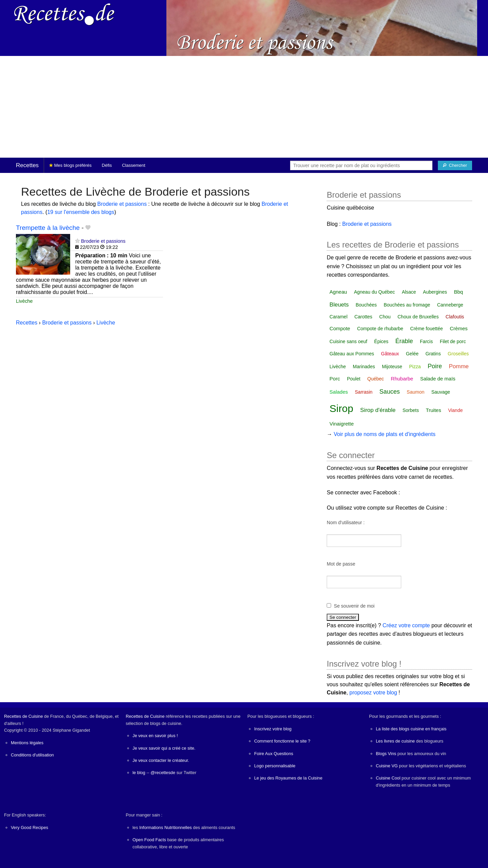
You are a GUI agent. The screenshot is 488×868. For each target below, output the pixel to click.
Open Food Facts (149, 840)
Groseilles (458, 354)
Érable (404, 341)
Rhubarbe (402, 379)
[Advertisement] (244, 107)
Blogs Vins (386, 754)
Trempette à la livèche (48, 228)
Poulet (354, 379)
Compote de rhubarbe (380, 329)
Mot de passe (341, 564)
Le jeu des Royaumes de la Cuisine (288, 778)
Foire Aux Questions (274, 754)
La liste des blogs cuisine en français (411, 729)
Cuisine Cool (388, 778)
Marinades (364, 367)
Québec (376, 379)
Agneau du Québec (375, 292)
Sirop (341, 408)
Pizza (415, 367)
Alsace (409, 292)
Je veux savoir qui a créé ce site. (164, 748)
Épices (381, 341)
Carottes (363, 317)
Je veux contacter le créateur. (161, 760)
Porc (335, 379)
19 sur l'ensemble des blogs (81, 212)
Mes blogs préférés (70, 165)
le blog (139, 773)
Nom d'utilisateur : (346, 522)
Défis (107, 165)
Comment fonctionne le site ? (282, 741)
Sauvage (441, 392)
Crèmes (459, 328)
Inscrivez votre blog (273, 729)
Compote (340, 328)
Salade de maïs (438, 379)
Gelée (412, 354)
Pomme (459, 366)
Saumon (415, 392)
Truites (433, 410)
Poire (435, 366)
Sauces (390, 392)
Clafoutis (455, 317)
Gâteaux (390, 354)
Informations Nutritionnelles (166, 827)
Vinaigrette (341, 424)
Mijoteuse (392, 367)
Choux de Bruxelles (418, 317)
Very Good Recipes (29, 827)
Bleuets (339, 305)
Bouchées (366, 305)
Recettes (27, 165)
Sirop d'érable (378, 410)
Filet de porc (453, 341)
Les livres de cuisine (395, 741)
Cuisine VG (387, 766)
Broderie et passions (122, 204)
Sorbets (411, 410)
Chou (385, 317)
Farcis (426, 341)
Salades (339, 392)
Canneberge (450, 305)
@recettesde (163, 773)
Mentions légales (27, 743)
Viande (455, 410)
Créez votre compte (406, 625)
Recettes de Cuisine (24, 716)
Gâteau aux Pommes (352, 354)
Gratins (433, 354)
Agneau (338, 292)
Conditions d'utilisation (32, 755)
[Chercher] (455, 165)
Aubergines (435, 292)
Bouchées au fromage (407, 305)
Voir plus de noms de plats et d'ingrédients (385, 434)
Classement (134, 165)
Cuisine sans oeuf (348, 341)
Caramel (338, 317)
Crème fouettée (426, 329)
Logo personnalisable (275, 766)
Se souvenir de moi (354, 606)
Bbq (458, 292)
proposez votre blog (373, 693)
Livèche (24, 301)
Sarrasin (364, 392)
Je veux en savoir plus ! (155, 736)
